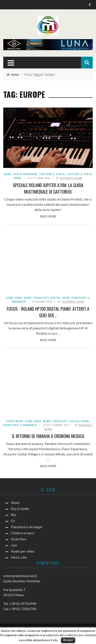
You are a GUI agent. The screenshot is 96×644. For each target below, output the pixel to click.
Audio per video (23, 551)
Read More (48, 216)
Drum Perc (19, 539)
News (8, 174)
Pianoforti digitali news (52, 298)
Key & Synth (20, 509)
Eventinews (15, 421)
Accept (68, 640)
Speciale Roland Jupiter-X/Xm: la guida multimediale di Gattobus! (48, 188)
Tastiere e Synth (52, 174)
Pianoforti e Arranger (20, 425)
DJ (13, 521)
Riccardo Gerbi (71, 178)
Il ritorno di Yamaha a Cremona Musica (48, 436)
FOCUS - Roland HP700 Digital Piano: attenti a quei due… (48, 312)
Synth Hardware (25, 174)
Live (14, 545)
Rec (14, 515)
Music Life (19, 557)
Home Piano (14, 298)
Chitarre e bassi (23, 533)
